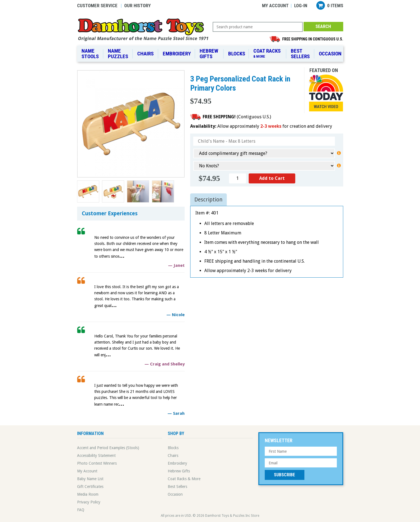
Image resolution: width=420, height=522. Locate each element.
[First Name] (301, 451)
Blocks (237, 54)
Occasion (330, 54)
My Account (275, 6)
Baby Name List (90, 479)
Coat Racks (268, 53)
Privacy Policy (89, 502)
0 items (335, 6)
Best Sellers (300, 54)
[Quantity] (238, 178)
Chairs (145, 54)
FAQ (81, 510)
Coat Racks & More (184, 479)
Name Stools (90, 54)
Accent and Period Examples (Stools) (108, 448)
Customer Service (97, 6)
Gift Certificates (90, 487)
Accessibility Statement (96, 456)
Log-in (301, 6)
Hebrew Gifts (209, 54)
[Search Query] (258, 27)
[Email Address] (301, 463)
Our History (138, 6)
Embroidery (177, 54)
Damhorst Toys (145, 29)
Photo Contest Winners (97, 463)
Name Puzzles (118, 54)
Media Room (88, 494)
